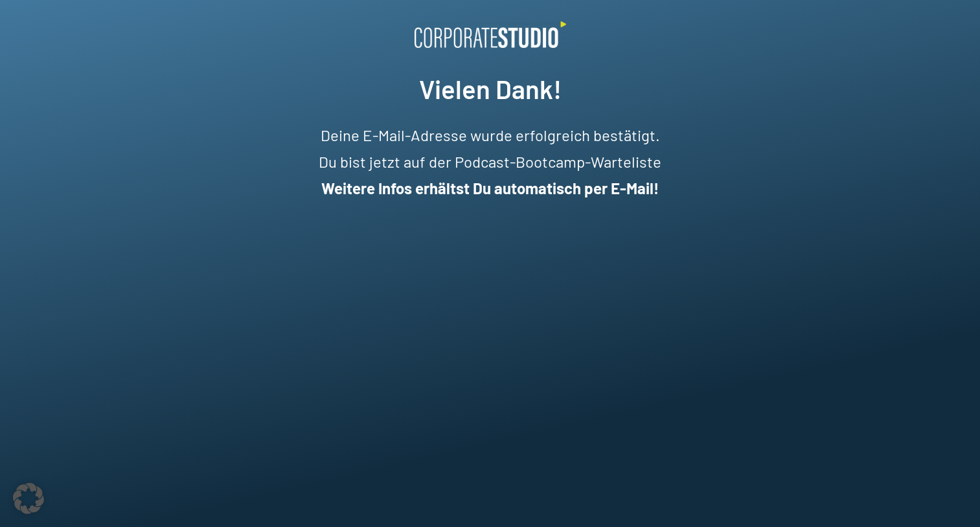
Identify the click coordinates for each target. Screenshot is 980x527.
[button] (28, 499)
